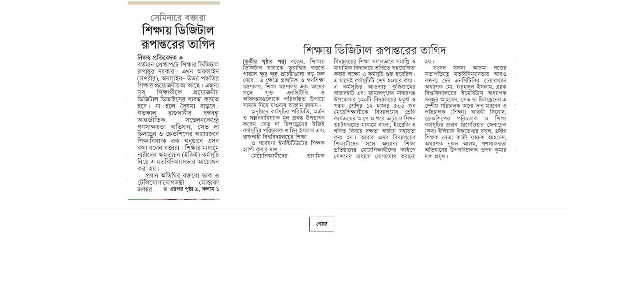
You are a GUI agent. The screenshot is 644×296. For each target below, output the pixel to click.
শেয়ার (322, 224)
